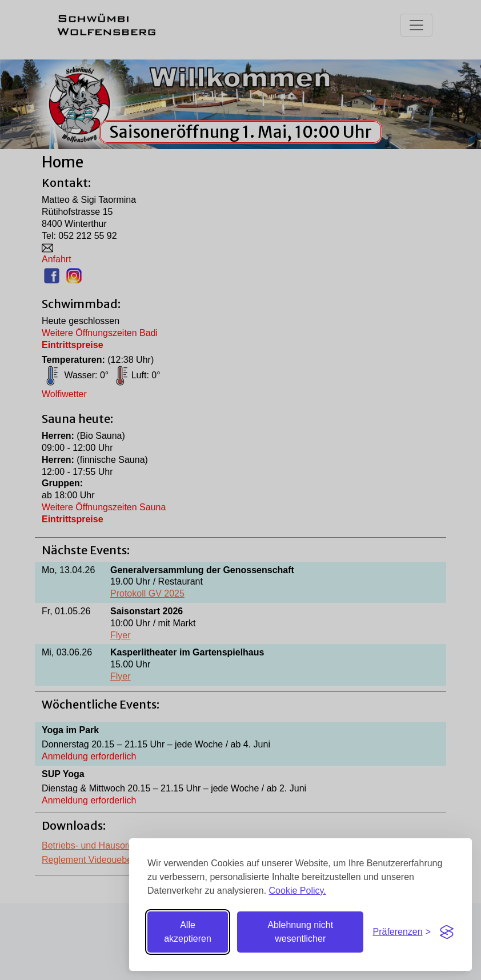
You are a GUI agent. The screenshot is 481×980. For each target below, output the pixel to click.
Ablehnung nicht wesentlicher (300, 932)
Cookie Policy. (298, 891)
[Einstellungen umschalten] (402, 932)
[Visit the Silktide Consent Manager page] (447, 932)
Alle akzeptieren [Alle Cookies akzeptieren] (188, 932)
